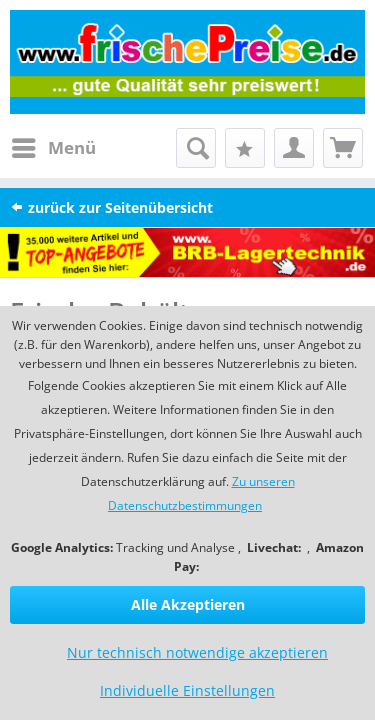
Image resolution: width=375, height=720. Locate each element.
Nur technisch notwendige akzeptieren (197, 652)
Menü (54, 145)
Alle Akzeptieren (188, 604)
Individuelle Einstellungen (187, 690)
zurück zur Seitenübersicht (111, 207)
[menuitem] (53, 148)
